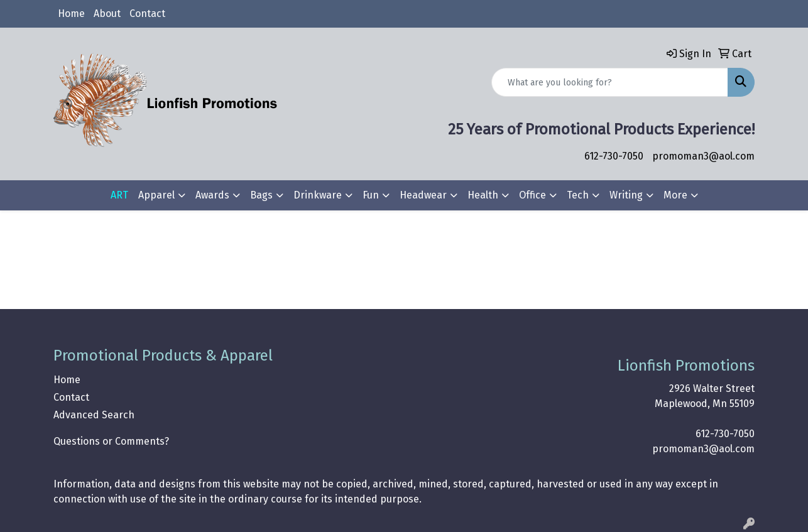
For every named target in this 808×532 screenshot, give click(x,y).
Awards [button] (212, 195)
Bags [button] (261, 195)
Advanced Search (94, 415)
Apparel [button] (156, 195)
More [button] (675, 195)
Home (71, 14)
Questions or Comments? (111, 441)
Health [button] (483, 195)
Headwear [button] (423, 195)
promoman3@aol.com (703, 156)
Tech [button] (578, 195)
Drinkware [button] (318, 195)
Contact (147, 14)
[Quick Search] (610, 82)
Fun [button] (371, 195)
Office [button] (532, 195)
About (107, 14)
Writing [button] (626, 195)
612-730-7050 (614, 156)
